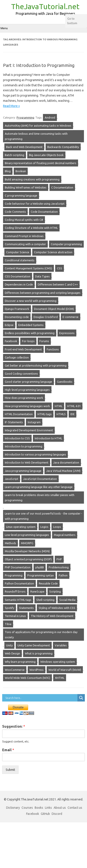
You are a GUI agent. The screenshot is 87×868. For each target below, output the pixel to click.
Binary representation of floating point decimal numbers (41, 163)
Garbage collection (17, 357)
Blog (8, 171)
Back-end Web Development (24, 147)
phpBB (40, 567)
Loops (57, 527)
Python (63, 575)
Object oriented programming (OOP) (28, 559)
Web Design (12, 653)
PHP (59, 559)
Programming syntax (41, 575)
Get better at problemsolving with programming (36, 365)
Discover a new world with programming (31, 301)
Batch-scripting (14, 155)
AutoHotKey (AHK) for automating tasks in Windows (38, 126)
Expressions (67, 333)
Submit (10, 770)
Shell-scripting (45, 600)
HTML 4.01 (74, 406)
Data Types (42, 276)
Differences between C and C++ (58, 284)
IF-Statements (14, 422)
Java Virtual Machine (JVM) (63, 471)
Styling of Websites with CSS (57, 608)
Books (39, 808)
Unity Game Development (34, 645)
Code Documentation (44, 212)
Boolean (21, 171)
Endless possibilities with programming (30, 333)
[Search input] (41, 698)
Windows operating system (58, 662)
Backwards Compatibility (63, 147)
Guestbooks (65, 382)
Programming (25, 117)
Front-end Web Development (23, 349)
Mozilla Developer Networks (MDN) (27, 551)
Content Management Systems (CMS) (28, 268)
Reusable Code (48, 583)
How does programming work (24, 398)
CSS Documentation (18, 276)
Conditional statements (20, 260)
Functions (53, 349)
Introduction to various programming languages (35, 454)
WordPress (37, 670)
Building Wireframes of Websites (26, 187)
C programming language (21, 195)
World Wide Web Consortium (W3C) (27, 678)
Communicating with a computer (25, 244)
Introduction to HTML (48, 438)
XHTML (60, 678)
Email (8, 750)
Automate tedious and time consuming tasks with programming (36, 136)
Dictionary (13, 808)
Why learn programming (20, 662)
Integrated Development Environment (29, 430)
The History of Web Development (52, 616)
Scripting (55, 591)
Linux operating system (21, 527)
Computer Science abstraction (53, 252)
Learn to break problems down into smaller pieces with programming (40, 498)
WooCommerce (15, 670)
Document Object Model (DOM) (54, 309)
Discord (57, 814)
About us (60, 808)
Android (50, 117)
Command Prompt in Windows (24, 236)
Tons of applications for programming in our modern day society (41, 635)
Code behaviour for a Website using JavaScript (35, 204)
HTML (59, 406)
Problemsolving (59, 567)
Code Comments (15, 212)
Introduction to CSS (17, 438)
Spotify (9, 608)
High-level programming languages (27, 390)
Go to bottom (72, 21)
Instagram (34, 422)
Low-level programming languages (27, 535)
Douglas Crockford (46, 317)
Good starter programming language (28, 382)
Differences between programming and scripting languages (43, 293)
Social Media (67, 600)
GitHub (45, 814)
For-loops (28, 341)
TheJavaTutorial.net (45, 6)
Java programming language (23, 471)
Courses (27, 808)
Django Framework (17, 309)
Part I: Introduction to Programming (39, 65)
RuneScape (37, 591)
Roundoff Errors (15, 591)
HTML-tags (45, 414)
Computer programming (66, 244)
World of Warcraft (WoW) (65, 670)
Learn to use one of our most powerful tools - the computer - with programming (43, 516)
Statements (26, 608)
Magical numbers (65, 535)
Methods (10, 543)
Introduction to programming (24, 446)
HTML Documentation (19, 414)
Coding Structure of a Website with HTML (31, 228)
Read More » (11, 106)
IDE (72, 414)
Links (48, 808)
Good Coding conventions (21, 374)
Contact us (75, 808)
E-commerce (71, 317)
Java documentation (66, 462)
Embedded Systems (31, 325)
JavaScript (12, 479)
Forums (44, 341)
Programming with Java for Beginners (45, 14)
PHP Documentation (18, 567)
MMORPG (27, 543)
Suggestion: (14, 726)
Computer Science (18, 252)
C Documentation (62, 187)
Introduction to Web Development (27, 462)
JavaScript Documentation (40, 479)
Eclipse (9, 325)
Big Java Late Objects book (46, 155)
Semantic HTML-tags (18, 600)
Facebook (11, 341)
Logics (44, 527)
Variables (61, 645)
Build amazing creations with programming (32, 179)
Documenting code (17, 317)
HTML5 (61, 414)
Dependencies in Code (19, 284)
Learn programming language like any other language (39, 487)
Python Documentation (19, 583)
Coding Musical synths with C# (24, 220)
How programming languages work (27, 406)
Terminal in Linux (15, 616)
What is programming (39, 653)
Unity (9, 645)
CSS (60, 268)
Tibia (8, 624)
